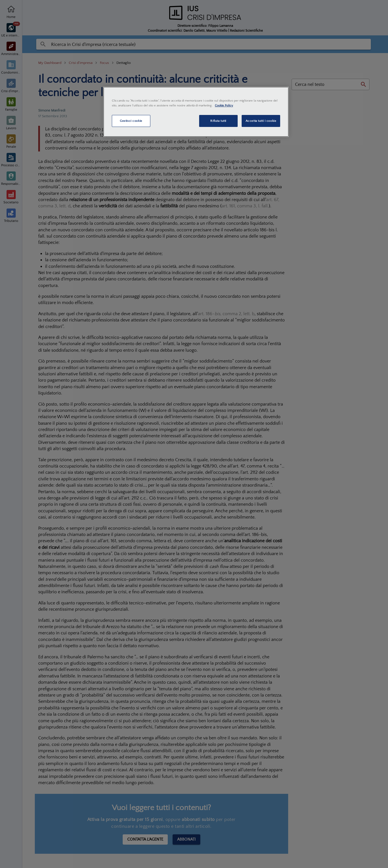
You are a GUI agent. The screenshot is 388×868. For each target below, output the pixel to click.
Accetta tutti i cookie (261, 121)
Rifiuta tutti (218, 121)
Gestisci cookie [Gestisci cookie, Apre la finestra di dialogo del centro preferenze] (131, 121)
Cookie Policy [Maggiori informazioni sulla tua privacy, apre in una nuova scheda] (224, 105)
